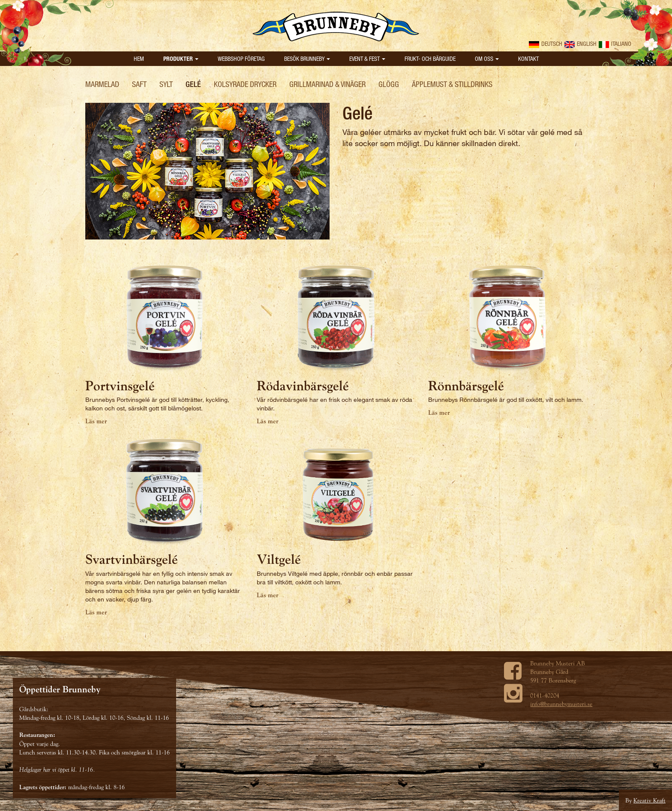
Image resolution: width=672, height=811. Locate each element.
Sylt (166, 84)
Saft (139, 84)
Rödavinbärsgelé (303, 386)
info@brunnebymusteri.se (561, 704)
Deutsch (546, 43)
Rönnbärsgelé (466, 386)
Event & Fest (367, 58)
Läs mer (96, 421)
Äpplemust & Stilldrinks (452, 84)
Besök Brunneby (307, 58)
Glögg (389, 84)
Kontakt (528, 58)
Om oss (487, 58)
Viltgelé (279, 559)
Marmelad (102, 84)
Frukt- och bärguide (430, 58)
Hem (139, 58)
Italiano (615, 43)
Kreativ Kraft (649, 800)
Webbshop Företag (241, 58)
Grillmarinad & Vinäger (327, 84)
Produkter (181, 58)
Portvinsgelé (120, 386)
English (580, 43)
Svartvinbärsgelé (132, 559)
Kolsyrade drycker (245, 84)
